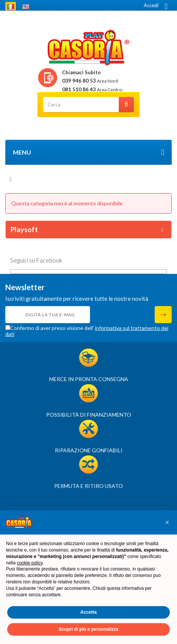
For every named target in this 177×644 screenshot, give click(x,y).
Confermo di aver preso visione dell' (87, 331)
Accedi (151, 5)
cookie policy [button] (30, 563)
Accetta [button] (88, 612)
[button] (167, 522)
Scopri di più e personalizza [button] (88, 629)
